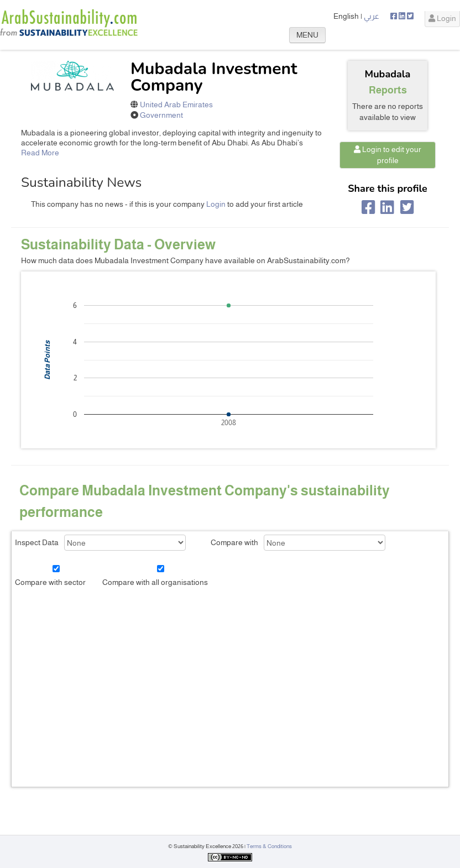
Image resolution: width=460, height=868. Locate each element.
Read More (40, 153)
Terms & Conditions (269, 846)
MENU (307, 35)
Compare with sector (50, 582)
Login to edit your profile (388, 155)
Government (161, 115)
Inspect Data (37, 542)
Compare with (234, 542)
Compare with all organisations (155, 582)
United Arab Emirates (176, 104)
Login (442, 18)
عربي (372, 16)
